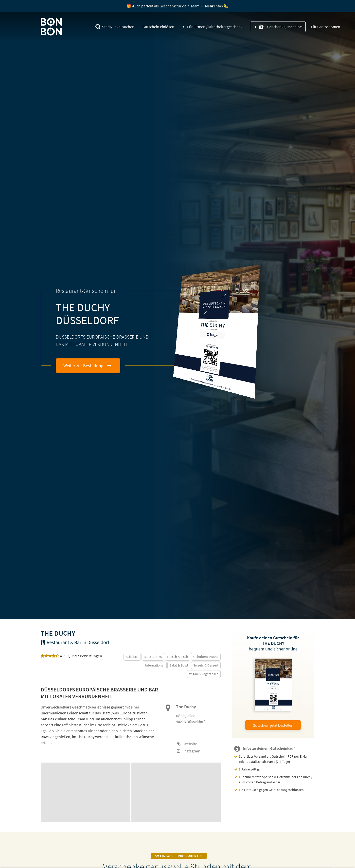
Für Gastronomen (325, 27)
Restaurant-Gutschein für (86, 291)
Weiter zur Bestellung (83, 366)
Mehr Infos (214, 6)
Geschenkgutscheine (280, 27)
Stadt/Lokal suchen (115, 27)
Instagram (188, 751)
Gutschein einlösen (158, 27)
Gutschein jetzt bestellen (273, 725)
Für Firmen (215, 27)
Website (187, 744)
